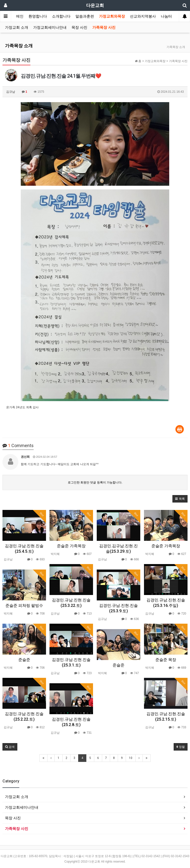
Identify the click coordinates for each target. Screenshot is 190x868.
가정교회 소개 (17, 27)
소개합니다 (61, 16)
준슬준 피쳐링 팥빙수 (24, 605)
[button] (180, 499)
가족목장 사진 (104, 27)
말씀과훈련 (85, 16)
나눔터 (166, 16)
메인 (20, 16)
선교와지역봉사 (143, 16)
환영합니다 (38, 16)
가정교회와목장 (112, 16)
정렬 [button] (181, 747)
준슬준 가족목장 (71, 546)
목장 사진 (79, 27)
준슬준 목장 (166, 660)
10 (131, 758)
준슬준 (24, 660)
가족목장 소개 (19, 46)
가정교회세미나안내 (50, 27)
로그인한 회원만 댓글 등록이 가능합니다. (95, 482)
